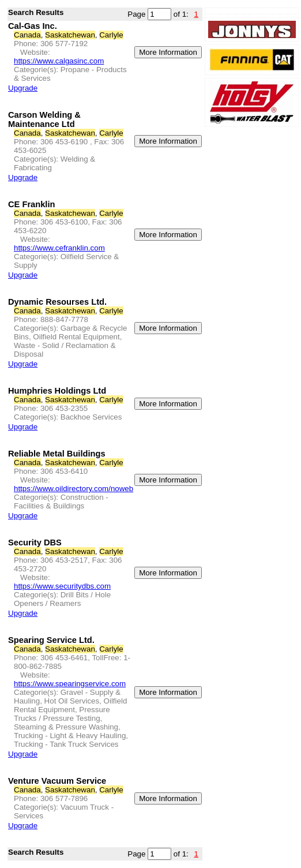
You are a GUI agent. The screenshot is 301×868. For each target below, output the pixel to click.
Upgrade (23, 88)
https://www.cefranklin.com (59, 248)
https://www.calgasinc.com (59, 61)
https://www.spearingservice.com (70, 684)
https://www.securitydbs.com (62, 586)
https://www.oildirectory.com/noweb (74, 489)
